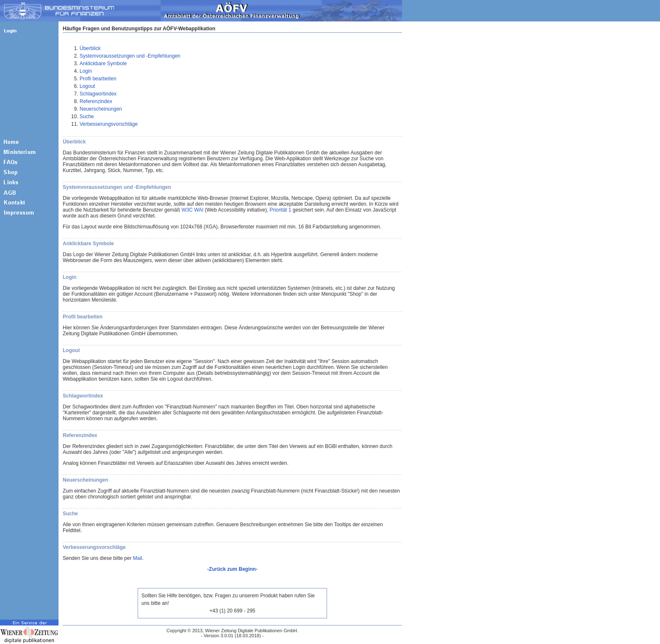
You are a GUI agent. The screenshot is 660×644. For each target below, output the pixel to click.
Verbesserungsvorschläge (109, 124)
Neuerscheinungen (101, 109)
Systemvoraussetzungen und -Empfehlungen (130, 56)
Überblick (90, 48)
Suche (87, 117)
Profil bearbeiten (98, 79)
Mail (138, 558)
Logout (87, 86)
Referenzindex (96, 101)
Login (86, 71)
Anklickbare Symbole (103, 64)
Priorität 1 (281, 210)
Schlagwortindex (98, 94)
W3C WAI (192, 210)
